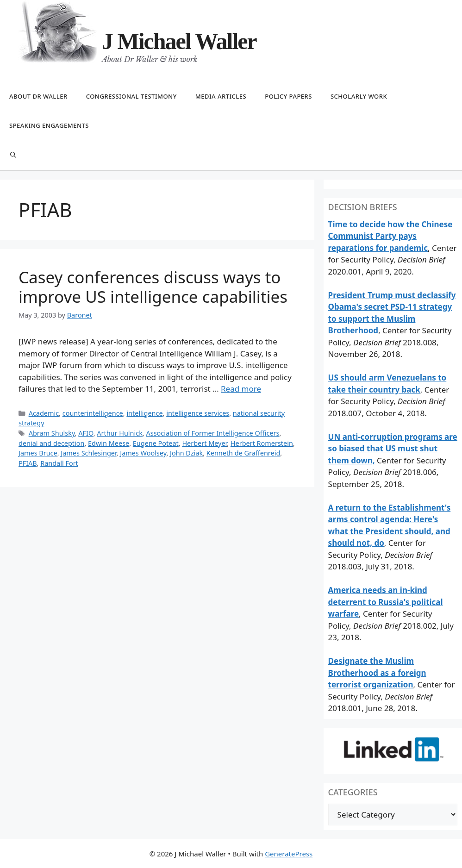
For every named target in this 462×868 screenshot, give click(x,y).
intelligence (144, 413)
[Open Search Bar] (13, 155)
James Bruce (38, 453)
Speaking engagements (49, 125)
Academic (44, 413)
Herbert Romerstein (262, 443)
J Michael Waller (179, 41)
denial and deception (51, 443)
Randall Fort (59, 463)
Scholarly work (359, 96)
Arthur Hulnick (120, 433)
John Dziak (186, 453)
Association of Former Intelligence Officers (212, 433)
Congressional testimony (131, 96)
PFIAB (28, 463)
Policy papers (288, 96)
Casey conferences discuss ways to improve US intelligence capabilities (153, 287)
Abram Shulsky (52, 433)
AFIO (86, 433)
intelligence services (198, 413)
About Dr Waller (38, 96)
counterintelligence (93, 413)
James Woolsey (143, 453)
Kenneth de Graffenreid (243, 453)
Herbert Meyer (204, 443)
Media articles (221, 96)
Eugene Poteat (156, 443)
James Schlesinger (88, 453)
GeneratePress (289, 854)
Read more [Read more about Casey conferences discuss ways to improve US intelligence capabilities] (241, 389)
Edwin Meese (109, 443)
